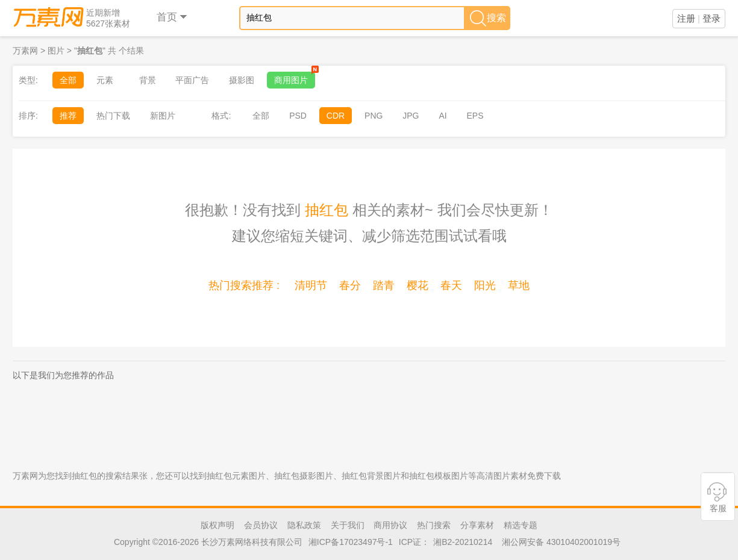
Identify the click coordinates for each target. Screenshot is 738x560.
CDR (336, 116)
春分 (350, 285)
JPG (411, 116)
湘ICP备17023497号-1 (351, 542)
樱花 (417, 285)
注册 (686, 18)
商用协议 (390, 525)
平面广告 (192, 80)
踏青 (384, 285)
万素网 (25, 51)
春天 (451, 285)
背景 (148, 80)
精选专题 (521, 525)
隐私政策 (304, 525)
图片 (56, 51)
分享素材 (477, 525)
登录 (711, 18)
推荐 (68, 116)
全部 (68, 80)
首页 (173, 17)
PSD (298, 116)
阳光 (485, 285)
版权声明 (217, 525)
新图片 (163, 116)
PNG (374, 116)
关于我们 (348, 525)
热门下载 (113, 116)
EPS (475, 116)
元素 (105, 80)
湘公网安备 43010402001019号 (561, 542)
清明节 (311, 285)
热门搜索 (434, 525)
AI (442, 116)
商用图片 (295, 78)
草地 (519, 285)
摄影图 (242, 80)
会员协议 (261, 525)
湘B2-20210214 (463, 542)
